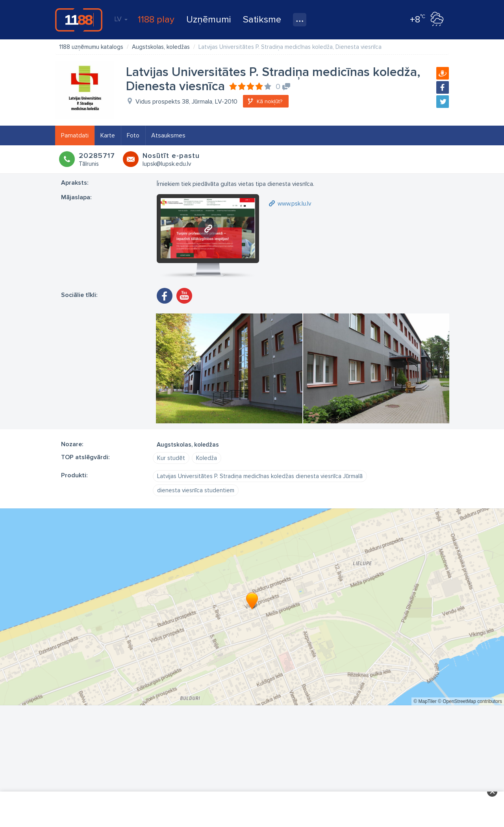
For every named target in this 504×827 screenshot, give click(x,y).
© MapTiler (425, 701)
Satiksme (262, 19)
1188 (79, 20)
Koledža (207, 458)
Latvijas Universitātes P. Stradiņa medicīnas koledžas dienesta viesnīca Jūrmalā (260, 476)
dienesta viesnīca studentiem (196, 490)
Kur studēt (171, 458)
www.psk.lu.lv (294, 204)
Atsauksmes (168, 135)
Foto (133, 135)
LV (121, 19)
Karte (108, 135)
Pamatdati (75, 135)
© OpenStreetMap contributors (470, 701)
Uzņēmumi (209, 19)
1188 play (156, 19)
